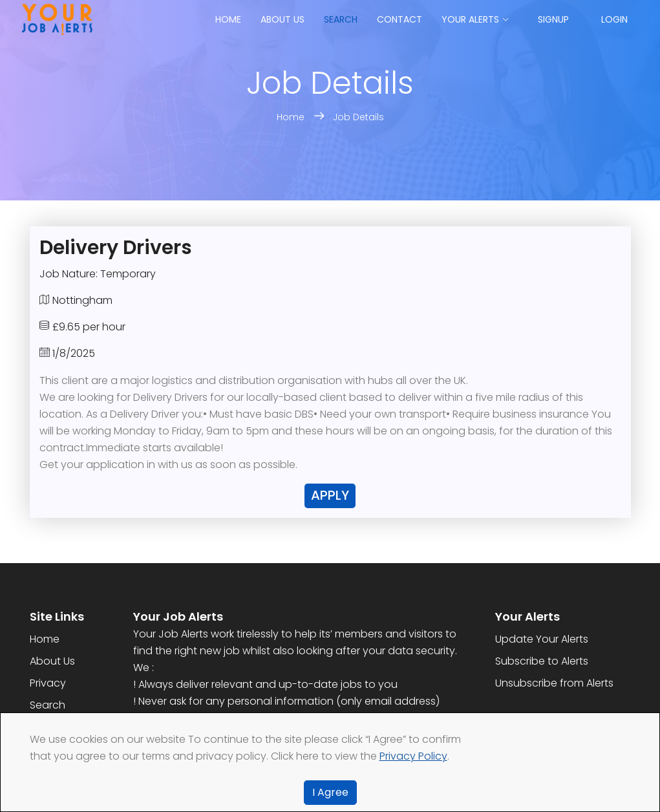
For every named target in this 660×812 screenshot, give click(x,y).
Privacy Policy (413, 756)
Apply (330, 495)
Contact (399, 19)
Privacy (48, 683)
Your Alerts (470, 19)
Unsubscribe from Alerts (554, 683)
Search (341, 19)
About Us (52, 661)
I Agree (330, 792)
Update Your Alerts (542, 639)
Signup (553, 19)
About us (282, 19)
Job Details (358, 117)
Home (228, 19)
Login (614, 19)
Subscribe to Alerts (542, 661)
